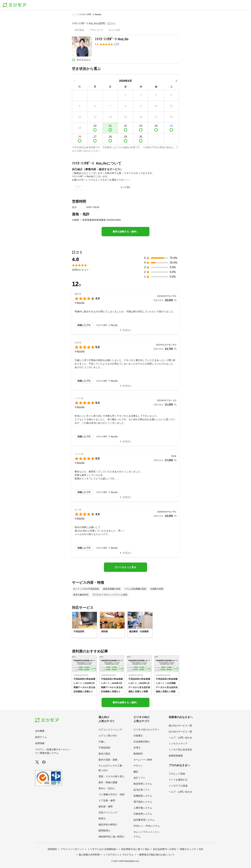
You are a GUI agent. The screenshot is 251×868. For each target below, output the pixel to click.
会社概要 (40, 731)
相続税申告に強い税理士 (111, 837)
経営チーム (41, 737)
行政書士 (138, 736)
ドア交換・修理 (107, 800)
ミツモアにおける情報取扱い (103, 849)
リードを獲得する (178, 780)
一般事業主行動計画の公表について (156, 855)
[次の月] (176, 81)
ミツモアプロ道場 (178, 786)
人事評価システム (143, 808)
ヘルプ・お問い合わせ (180, 738)
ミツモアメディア (178, 744)
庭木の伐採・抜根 (108, 760)
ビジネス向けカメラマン (146, 730)
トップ (75, 14)
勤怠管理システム (143, 784)
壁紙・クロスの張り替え (111, 776)
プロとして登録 (177, 774)
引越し (102, 742)
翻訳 (136, 772)
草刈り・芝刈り (107, 788)
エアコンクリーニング (110, 730)
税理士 (102, 819)
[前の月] (75, 81)
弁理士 (137, 748)
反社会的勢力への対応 (165, 849)
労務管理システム (143, 814)
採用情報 (40, 743)
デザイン (138, 766)
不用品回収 (104, 748)
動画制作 (138, 754)
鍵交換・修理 (106, 806)
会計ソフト (139, 778)
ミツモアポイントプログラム (118, 855)
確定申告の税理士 (108, 825)
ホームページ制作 (143, 760)
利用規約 (52, 849)
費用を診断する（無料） (125, 232)
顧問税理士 (104, 831)
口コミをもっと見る (125, 567)
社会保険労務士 (142, 742)
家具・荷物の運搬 (108, 782)
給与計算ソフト (142, 790)
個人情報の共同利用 (89, 855)
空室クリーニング (108, 812)
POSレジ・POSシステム (147, 826)
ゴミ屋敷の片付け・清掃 (111, 794)
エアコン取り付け (108, 736)
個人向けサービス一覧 (180, 726)
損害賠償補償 (176, 756)
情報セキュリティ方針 (192, 849)
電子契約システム (143, 802)
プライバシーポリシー (72, 849)
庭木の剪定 (104, 754)
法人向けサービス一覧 (180, 732)
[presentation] (79, 30)
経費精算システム (143, 796)
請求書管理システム (144, 820)
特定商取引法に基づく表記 (135, 849)
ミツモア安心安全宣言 (180, 750)
